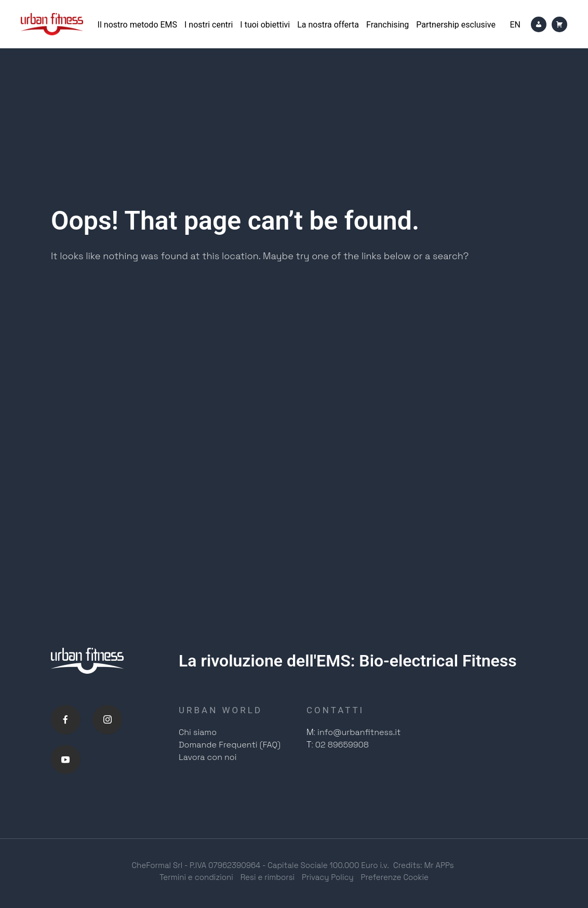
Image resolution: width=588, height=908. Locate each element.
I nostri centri (209, 25)
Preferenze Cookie (395, 881)
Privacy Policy (328, 881)
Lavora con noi (208, 758)
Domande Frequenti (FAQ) (230, 745)
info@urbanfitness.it (359, 733)
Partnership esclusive (456, 25)
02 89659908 (342, 745)
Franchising (387, 25)
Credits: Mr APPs (424, 869)
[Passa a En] (515, 25)
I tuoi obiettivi (265, 25)
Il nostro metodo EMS (137, 25)
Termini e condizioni (196, 881)
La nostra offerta (328, 25)
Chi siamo (198, 733)
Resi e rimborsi (268, 881)
